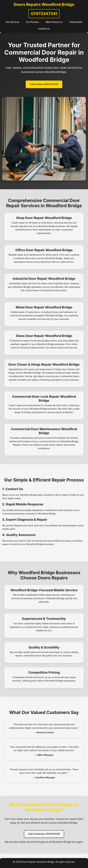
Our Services (13, 22)
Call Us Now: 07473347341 (44, 84)
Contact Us (44, 29)
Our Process (33, 22)
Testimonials (76, 22)
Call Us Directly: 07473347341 (44, 834)
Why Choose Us (54, 22)
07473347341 (44, 14)
